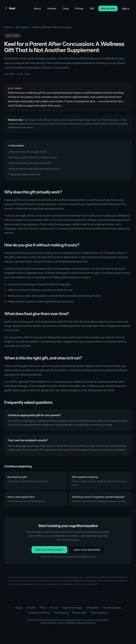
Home (8, 27)
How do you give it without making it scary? (33, 157)
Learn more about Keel (87, 550)
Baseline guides (112, 608)
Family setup (61, 613)
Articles (52, 8)
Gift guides (93, 608)
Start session (108, 8)
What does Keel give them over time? (30, 163)
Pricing (79, 8)
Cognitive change (72, 608)
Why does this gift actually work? (28, 152)
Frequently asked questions (24, 174)
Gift (92, 8)
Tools (66, 8)
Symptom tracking (39, 613)
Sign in (126, 8)
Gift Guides (22, 27)
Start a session (99, 613)
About (37, 8)
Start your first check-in (49, 550)
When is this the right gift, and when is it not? (34, 169)
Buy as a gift (80, 613)
